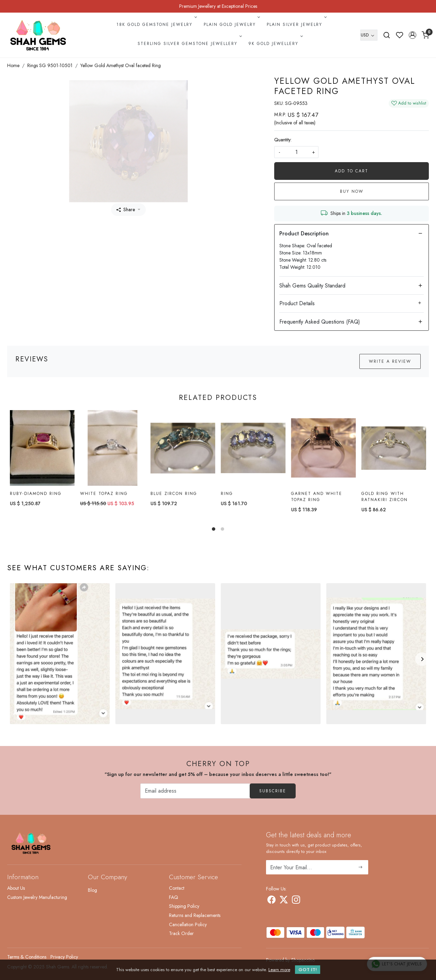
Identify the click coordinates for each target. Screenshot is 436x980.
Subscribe (273, 791)
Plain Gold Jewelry (231, 25)
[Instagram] (296, 901)
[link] (387, 35)
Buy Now (352, 191)
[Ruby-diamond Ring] (42, 448)
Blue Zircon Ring (174, 494)
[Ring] (253, 448)
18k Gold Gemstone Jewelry (156, 25)
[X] (284, 901)
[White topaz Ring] (112, 448)
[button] (412, 35)
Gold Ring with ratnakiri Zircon (385, 500)
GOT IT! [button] (308, 970)
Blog (92, 890)
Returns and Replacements (195, 915)
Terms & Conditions (27, 957)
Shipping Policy (184, 906)
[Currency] (369, 35)
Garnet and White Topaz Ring (316, 498)
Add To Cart (352, 171)
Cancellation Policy (188, 924)
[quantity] (296, 152)
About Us (16, 888)
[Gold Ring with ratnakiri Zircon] (394, 451)
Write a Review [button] (390, 361)
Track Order (181, 933)
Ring (227, 494)
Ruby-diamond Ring (36, 494)
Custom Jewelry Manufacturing (37, 897)
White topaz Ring (104, 494)
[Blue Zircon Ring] (183, 448)
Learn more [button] (279, 970)
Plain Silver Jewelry (296, 25)
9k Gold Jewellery (275, 44)
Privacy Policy (64, 957)
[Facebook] (271, 901)
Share (126, 209)
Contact (177, 888)
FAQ (174, 897)
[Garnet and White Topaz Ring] (323, 449)
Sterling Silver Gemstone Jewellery (189, 44)
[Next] (422, 659)
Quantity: (283, 140)
